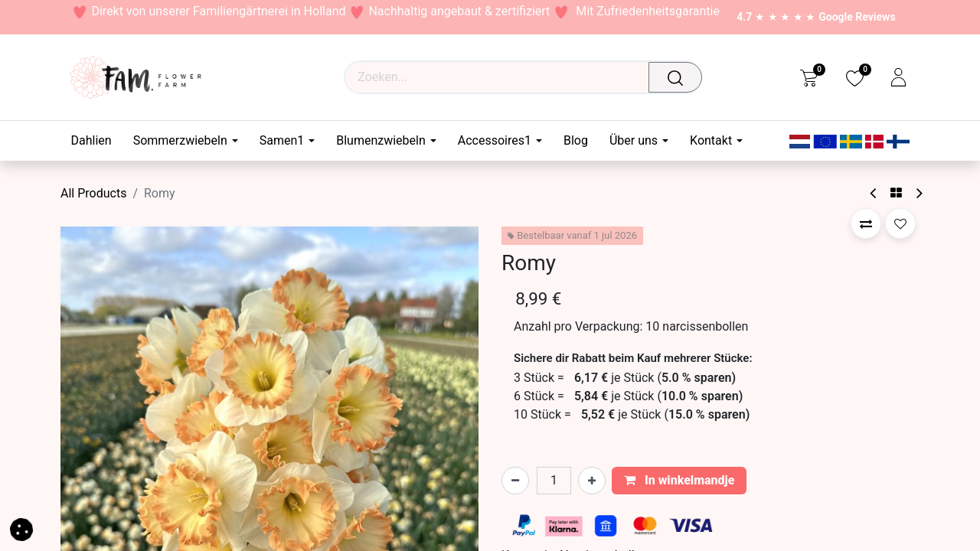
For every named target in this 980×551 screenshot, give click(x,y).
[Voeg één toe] (592, 481)
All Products (93, 193)
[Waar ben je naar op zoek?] (679, 77)
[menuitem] (97, 140)
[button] (866, 223)
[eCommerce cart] (809, 77)
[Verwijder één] (515, 481)
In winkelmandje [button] (679, 480)
